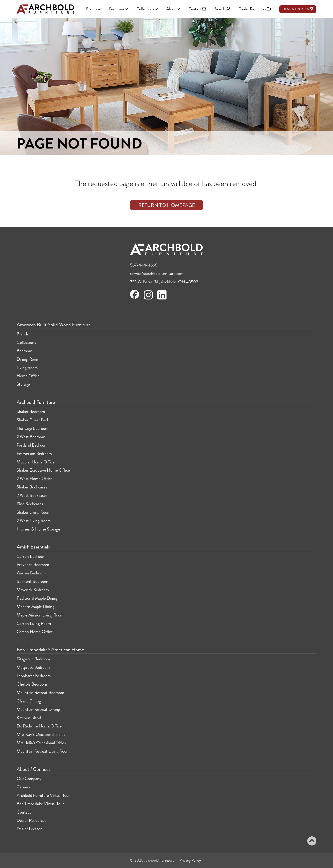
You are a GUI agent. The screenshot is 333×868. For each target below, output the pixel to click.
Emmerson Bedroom (34, 454)
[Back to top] (312, 842)
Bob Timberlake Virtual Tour (40, 804)
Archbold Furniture (36, 402)
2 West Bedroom (31, 437)
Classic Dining (29, 701)
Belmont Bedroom (32, 581)
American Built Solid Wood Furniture (54, 325)
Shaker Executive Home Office (43, 470)
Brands (23, 334)
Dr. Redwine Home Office (39, 726)
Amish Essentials (33, 547)
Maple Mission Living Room (40, 615)
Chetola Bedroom (32, 684)
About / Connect (33, 769)
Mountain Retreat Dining (38, 709)
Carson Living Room (34, 623)
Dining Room (28, 359)
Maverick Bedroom (33, 590)
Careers (23, 787)
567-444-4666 (144, 265)
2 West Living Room (34, 521)
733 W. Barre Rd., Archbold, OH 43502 (164, 282)
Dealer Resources (31, 820)
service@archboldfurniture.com (157, 273)
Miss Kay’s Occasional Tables (41, 734)
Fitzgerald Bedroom (33, 659)
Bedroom (24, 351)
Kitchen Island (29, 718)
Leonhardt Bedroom (34, 676)
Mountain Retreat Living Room (43, 751)
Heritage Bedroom (33, 428)
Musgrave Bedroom (33, 667)
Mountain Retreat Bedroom (40, 693)
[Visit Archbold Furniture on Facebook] (135, 297)
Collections (26, 342)
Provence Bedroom (33, 565)
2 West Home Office (35, 479)
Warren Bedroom (31, 573)
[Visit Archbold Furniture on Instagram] (148, 298)
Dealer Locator (298, 9)
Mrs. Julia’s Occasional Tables (41, 743)
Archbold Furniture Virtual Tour (43, 795)
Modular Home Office (36, 462)
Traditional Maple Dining (37, 598)
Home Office (28, 376)
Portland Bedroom (32, 445)
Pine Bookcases (30, 504)
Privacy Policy (190, 860)
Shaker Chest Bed (32, 420)
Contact (24, 812)
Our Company (29, 779)
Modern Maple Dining (36, 607)
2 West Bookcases (32, 495)
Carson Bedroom (31, 556)
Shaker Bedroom (31, 411)
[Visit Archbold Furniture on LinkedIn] (162, 298)
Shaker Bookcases (32, 487)
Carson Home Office (35, 632)
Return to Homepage (167, 205)
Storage (23, 384)
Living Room (27, 368)
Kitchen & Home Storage (38, 529)
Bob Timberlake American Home (50, 650)
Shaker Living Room (34, 512)
